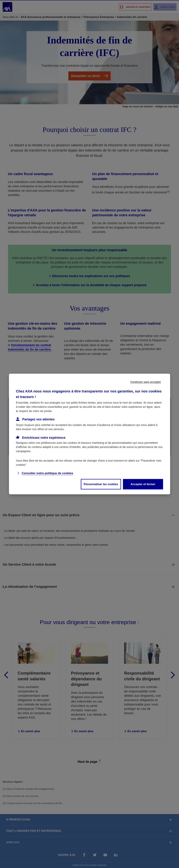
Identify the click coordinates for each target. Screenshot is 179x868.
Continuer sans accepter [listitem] (146, 382)
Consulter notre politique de (47, 473)
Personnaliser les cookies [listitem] (101, 484)
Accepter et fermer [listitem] (143, 484)
